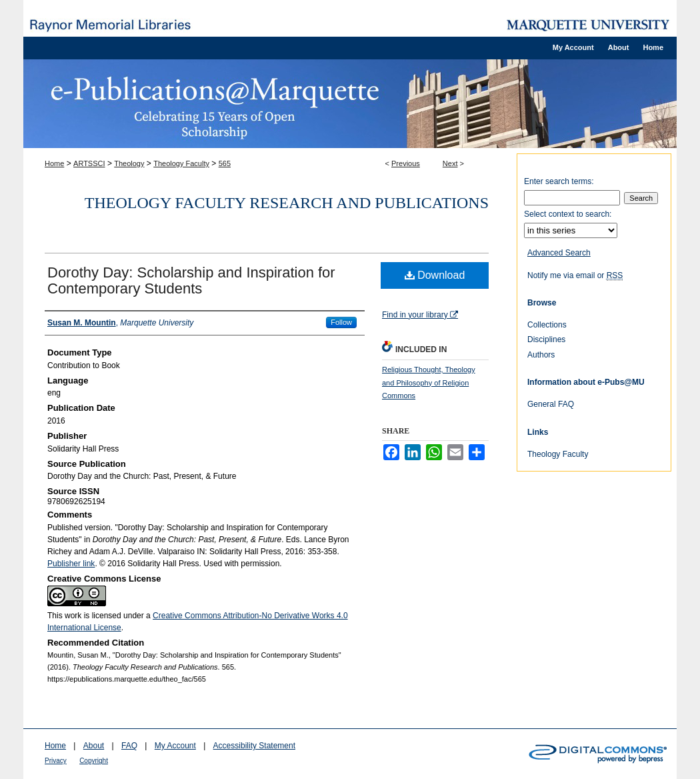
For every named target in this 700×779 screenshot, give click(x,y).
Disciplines (546, 339)
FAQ (129, 746)
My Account (175, 746)
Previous (406, 163)
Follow (341, 322)
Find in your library (420, 315)
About (94, 746)
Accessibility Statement (254, 746)
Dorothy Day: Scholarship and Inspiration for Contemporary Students (191, 280)
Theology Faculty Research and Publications (287, 203)
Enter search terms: (559, 181)
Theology (129, 163)
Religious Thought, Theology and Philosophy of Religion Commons (429, 383)
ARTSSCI (89, 163)
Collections (547, 325)
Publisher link (71, 564)
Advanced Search (559, 253)
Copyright (94, 761)
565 (225, 163)
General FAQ (551, 404)
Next (450, 163)
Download (435, 275)
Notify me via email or (575, 275)
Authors (541, 355)
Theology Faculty (181, 163)
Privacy (56, 761)
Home (54, 163)
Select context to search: (568, 214)
